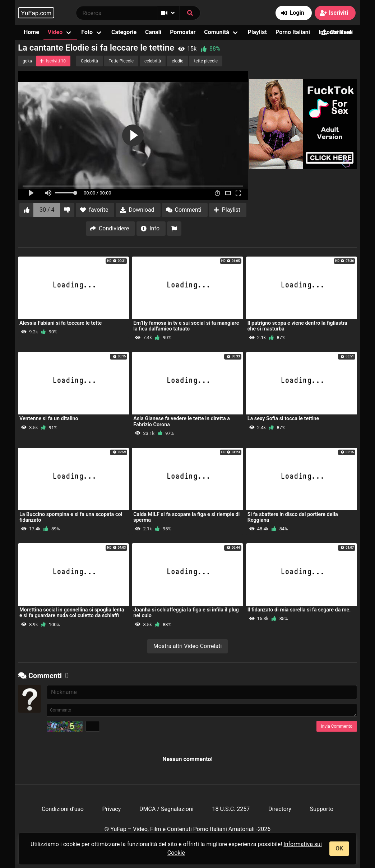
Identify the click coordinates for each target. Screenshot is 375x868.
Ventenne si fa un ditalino (49, 419)
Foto (87, 32)
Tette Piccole (121, 61)
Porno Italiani (293, 32)
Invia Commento (337, 726)
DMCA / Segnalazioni (166, 809)
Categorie (124, 32)
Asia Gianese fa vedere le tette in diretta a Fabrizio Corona (182, 421)
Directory (280, 809)
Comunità (217, 32)
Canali (153, 32)
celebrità (153, 61)
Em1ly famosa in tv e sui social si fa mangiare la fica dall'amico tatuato (186, 326)
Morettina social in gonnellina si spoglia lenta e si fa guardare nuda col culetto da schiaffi (72, 613)
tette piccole (206, 61)
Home (31, 32)
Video (55, 32)
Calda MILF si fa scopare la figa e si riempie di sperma (186, 517)
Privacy (112, 809)
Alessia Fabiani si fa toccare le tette (61, 323)
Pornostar (183, 32)
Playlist (257, 32)
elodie (177, 61)
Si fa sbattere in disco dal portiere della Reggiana (293, 517)
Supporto (322, 809)
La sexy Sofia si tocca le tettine (283, 419)
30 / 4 (47, 210)
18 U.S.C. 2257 (231, 809)
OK (339, 848)
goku (27, 61)
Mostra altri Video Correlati (188, 646)
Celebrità (89, 61)
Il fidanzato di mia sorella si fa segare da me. (299, 610)
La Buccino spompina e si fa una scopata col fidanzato (71, 517)
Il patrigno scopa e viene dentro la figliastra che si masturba (297, 326)
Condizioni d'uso (63, 809)
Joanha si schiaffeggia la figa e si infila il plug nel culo (186, 613)
